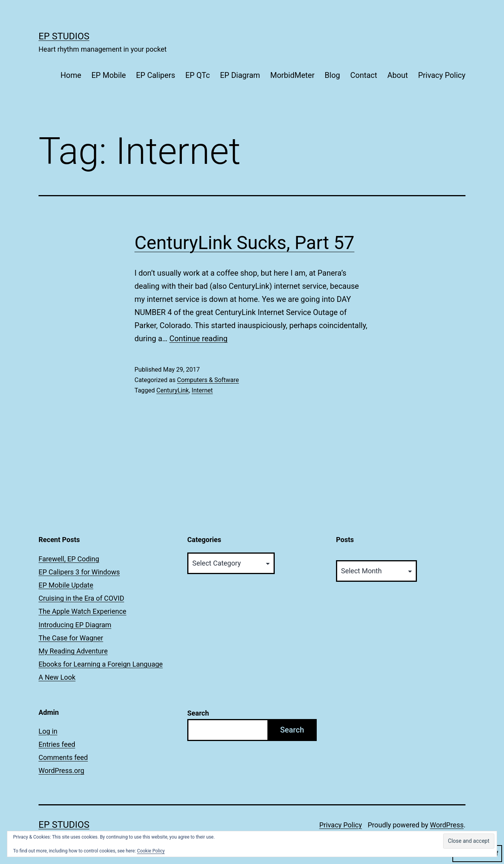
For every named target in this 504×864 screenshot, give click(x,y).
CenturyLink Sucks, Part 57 (244, 243)
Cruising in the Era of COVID (81, 598)
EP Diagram (240, 75)
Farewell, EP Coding (69, 559)
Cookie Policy (151, 851)
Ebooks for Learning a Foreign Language (101, 664)
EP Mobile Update (66, 585)
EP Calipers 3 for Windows (79, 572)
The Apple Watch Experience (82, 611)
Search (198, 713)
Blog (333, 75)
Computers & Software (208, 380)
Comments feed (63, 757)
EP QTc (198, 75)
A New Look (57, 677)
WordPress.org (61, 771)
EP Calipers (156, 75)
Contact (364, 75)
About (397, 75)
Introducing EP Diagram (75, 625)
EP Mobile (108, 75)
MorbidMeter (292, 75)
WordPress (447, 825)
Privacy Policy (442, 75)
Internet (202, 390)
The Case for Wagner (71, 638)
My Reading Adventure (73, 651)
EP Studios (64, 36)
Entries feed (57, 744)
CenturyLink (173, 390)
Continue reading (198, 339)
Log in (48, 731)
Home (71, 75)
